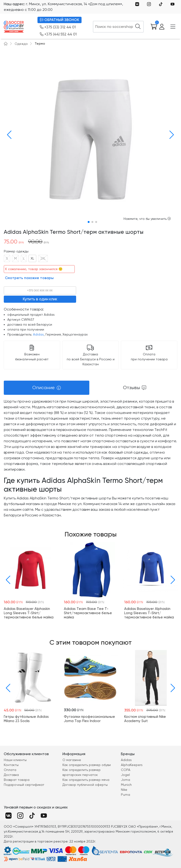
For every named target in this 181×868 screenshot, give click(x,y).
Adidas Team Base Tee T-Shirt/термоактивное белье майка (88, 613)
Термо (40, 44)
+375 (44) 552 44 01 (58, 34)
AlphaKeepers (132, 765)
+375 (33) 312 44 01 (58, 27)
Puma (125, 795)
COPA (126, 770)
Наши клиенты (15, 760)
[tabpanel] (91, 458)
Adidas (38, 334)
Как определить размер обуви (87, 765)
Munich (126, 785)
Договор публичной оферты (85, 785)
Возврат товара (17, 780)
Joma (125, 780)
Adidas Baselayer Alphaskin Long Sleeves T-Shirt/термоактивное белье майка (29, 613)
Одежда (21, 44)
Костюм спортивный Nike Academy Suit (145, 719)
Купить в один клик (40, 299)
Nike (124, 790)
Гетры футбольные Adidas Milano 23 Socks (26, 719)
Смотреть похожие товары (29, 278)
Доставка (11, 775)
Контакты (11, 765)
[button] (8, 135)
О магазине (72, 760)
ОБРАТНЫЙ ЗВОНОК (60, 20)
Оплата (10, 770)
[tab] (47, 388)
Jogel (125, 775)
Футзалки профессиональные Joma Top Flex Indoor (89, 719)
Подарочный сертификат (24, 785)
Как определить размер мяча (86, 780)
